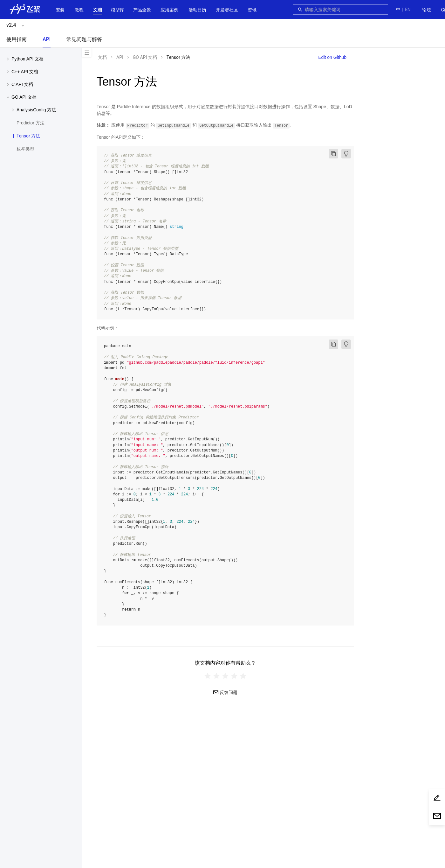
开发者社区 (227, 10)
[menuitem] (427, 10)
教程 (79, 10)
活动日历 (197, 10)
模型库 (118, 10)
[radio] (208, 676)
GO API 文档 (145, 57)
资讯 (252, 10)
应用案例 (169, 10)
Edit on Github (332, 57)
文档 (98, 10)
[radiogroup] (225, 676)
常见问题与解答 (84, 39)
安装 (60, 10)
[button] (98, 10)
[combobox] (345, 10)
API (47, 39)
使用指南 (17, 39)
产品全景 (142, 10)
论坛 (427, 10)
